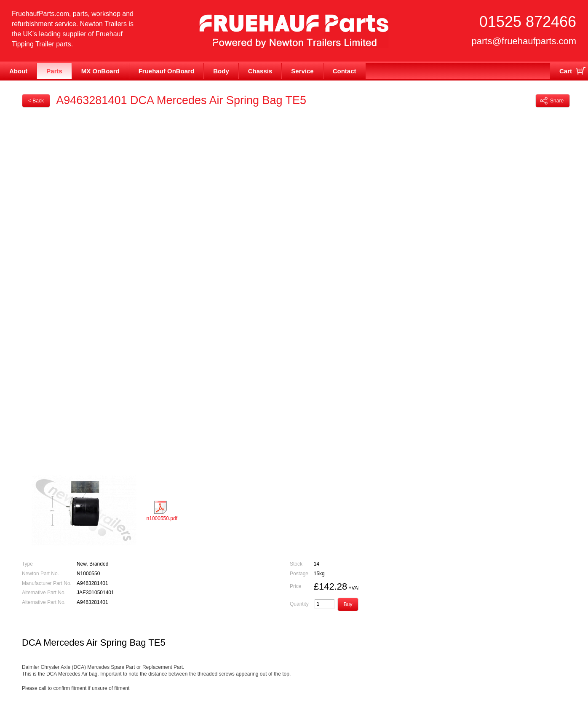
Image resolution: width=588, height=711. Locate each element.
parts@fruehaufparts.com (524, 41)
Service (302, 71)
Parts (54, 71)
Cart (566, 71)
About (18, 71)
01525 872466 (528, 22)
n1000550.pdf (162, 511)
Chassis (260, 71)
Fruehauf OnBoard (167, 71)
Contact (345, 71)
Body (221, 71)
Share (552, 101)
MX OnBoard (100, 71)
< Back (36, 101)
